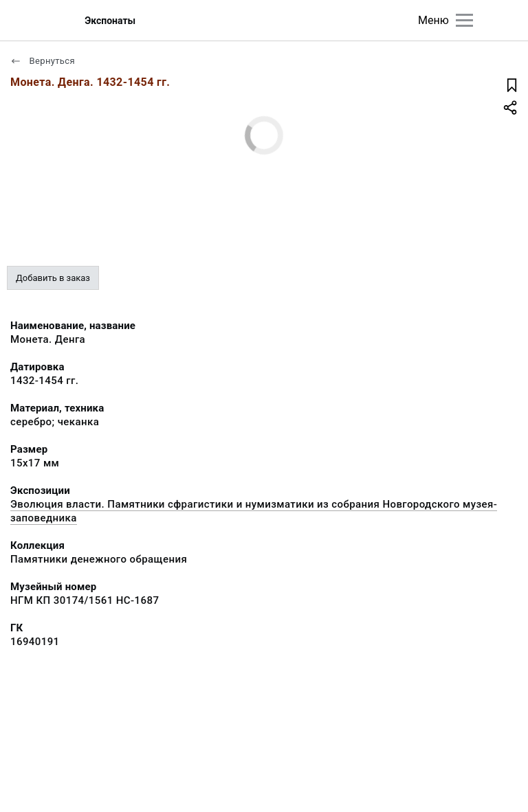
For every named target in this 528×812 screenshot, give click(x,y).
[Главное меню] (464, 20)
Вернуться (43, 61)
